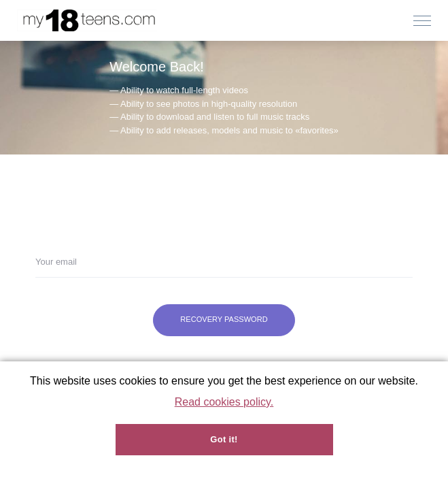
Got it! (224, 439)
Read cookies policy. (224, 402)
